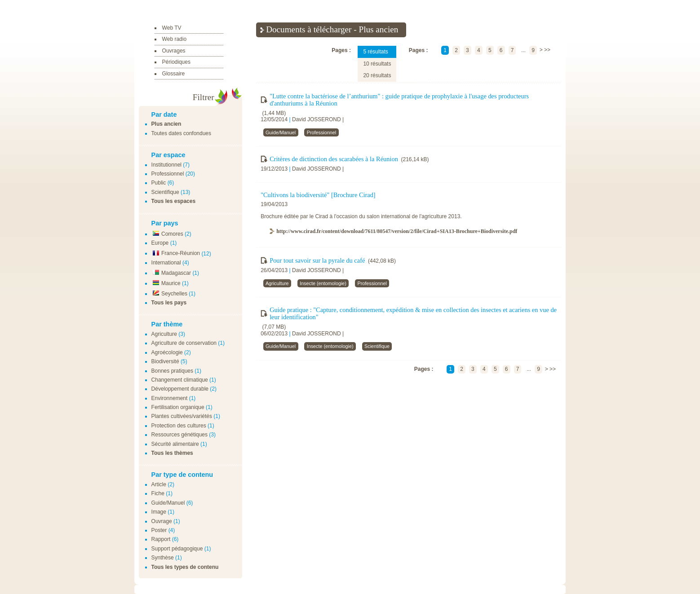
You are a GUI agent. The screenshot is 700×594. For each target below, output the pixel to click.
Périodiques (176, 62)
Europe (160, 243)
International (166, 263)
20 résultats (377, 75)
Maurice (166, 283)
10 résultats (377, 64)
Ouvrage (162, 521)
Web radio (174, 39)
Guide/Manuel (168, 503)
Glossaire (174, 74)
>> (547, 50)
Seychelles (169, 294)
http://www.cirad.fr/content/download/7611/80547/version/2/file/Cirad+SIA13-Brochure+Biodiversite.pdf (397, 231)
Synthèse (163, 558)
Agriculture (164, 334)
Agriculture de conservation (184, 343)
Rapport (161, 539)
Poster (159, 530)
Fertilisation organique (178, 407)
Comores (167, 234)
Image (159, 512)
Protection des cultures (179, 426)
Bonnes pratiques (172, 371)
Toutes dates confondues (181, 133)
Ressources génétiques (179, 435)
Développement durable (180, 389)
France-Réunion (176, 253)
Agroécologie (167, 352)
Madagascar (171, 273)
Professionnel (168, 174)
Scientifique (165, 192)
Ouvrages (174, 51)
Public (159, 183)
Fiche (158, 493)
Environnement (170, 398)
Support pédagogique (177, 549)
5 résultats (375, 52)
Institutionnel (166, 165)
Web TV (172, 28)
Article (159, 484)
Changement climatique (180, 380)
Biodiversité (165, 361)
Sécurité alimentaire (175, 444)
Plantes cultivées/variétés (182, 416)
